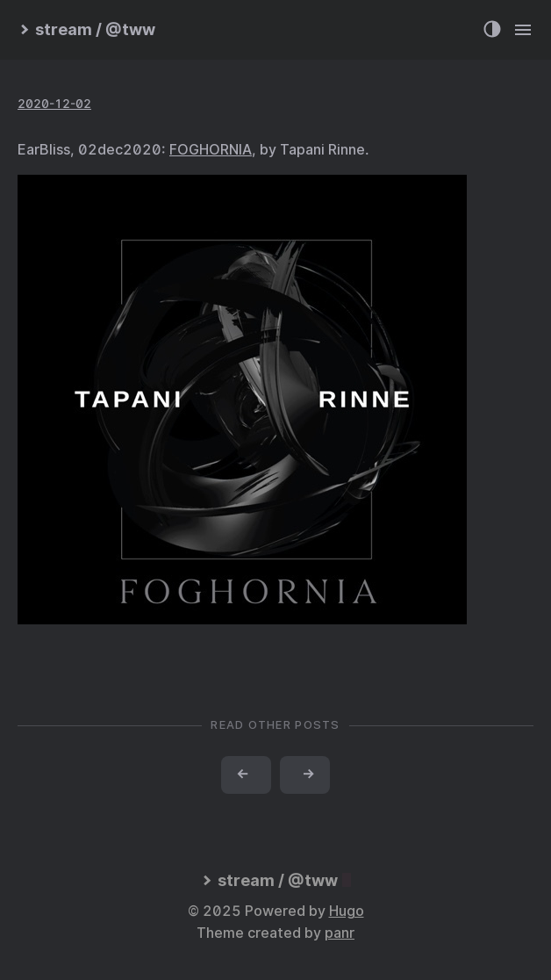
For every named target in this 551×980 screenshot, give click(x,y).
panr (340, 933)
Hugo (347, 911)
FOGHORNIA (211, 150)
